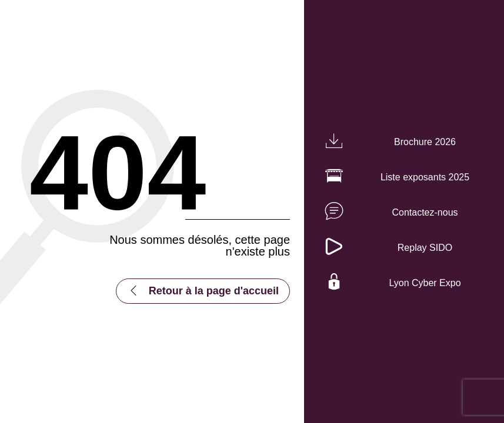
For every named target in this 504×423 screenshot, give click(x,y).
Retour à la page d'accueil (214, 291)
